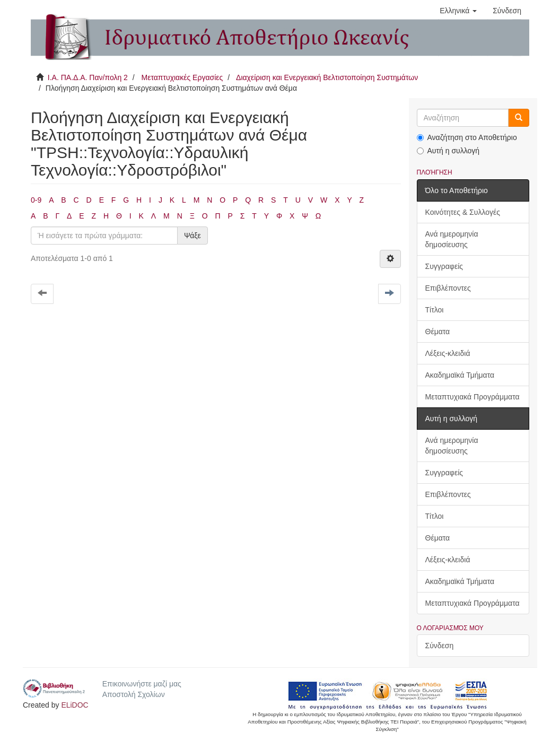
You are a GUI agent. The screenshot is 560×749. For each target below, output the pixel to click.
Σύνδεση (440, 646)
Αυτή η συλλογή (448, 151)
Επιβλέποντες (448, 288)
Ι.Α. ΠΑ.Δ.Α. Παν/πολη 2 (88, 77)
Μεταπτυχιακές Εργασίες (182, 77)
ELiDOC (75, 705)
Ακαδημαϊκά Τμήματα (460, 375)
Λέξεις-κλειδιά (448, 353)
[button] (458, 11)
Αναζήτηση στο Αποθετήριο (467, 137)
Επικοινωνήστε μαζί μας (142, 684)
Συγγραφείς (444, 266)
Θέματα (438, 332)
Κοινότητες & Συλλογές (463, 212)
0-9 (36, 200)
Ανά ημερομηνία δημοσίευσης (452, 239)
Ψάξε (192, 236)
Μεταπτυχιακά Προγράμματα (472, 397)
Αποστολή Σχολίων (134, 694)
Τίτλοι (435, 310)
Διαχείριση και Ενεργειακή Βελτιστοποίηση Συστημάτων (327, 77)
